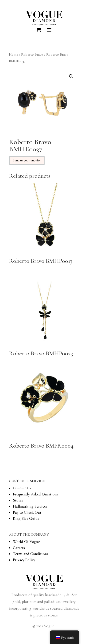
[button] (71, 76)
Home (13, 54)
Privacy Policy (24, 560)
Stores (18, 500)
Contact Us (22, 488)
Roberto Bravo (32, 54)
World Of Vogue (26, 542)
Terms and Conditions (31, 554)
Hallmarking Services (30, 506)
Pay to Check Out (27, 512)
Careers (19, 548)
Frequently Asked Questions (35, 494)
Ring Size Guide (26, 518)
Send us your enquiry (27, 160)
